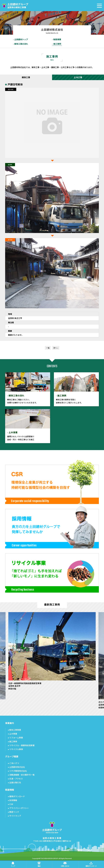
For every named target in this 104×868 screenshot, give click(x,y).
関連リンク (14, 812)
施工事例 (57, 44)
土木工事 (78, 77)
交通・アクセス (16, 779)
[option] (52, 651)
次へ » (56, 348)
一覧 (48, 348)
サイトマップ (15, 816)
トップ (13, 864)
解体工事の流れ (21, 44)
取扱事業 (57, 39)
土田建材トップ (21, 39)
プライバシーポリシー (19, 808)
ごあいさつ (14, 763)
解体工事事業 (15, 730)
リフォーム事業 (16, 738)
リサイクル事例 (16, 749)
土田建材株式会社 (17, 767)
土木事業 (13, 734)
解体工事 (26, 77)
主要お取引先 (15, 782)
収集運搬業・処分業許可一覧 (22, 775)
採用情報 (13, 800)
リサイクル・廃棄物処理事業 (22, 745)
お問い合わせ (65, 864)
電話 (39, 864)
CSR (11, 804)
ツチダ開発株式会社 (18, 771)
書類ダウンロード (17, 796)
